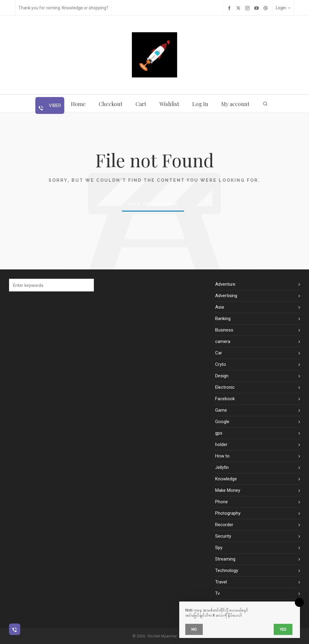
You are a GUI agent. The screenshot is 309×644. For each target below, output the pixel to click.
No (194, 629)
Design (222, 376)
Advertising (226, 296)
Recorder (224, 525)
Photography (228, 513)
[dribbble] (266, 8)
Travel (221, 582)
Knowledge (226, 479)
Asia (220, 307)
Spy (219, 548)
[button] (86, 285)
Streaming (225, 559)
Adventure (225, 284)
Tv (217, 593)
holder (221, 445)
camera (223, 341)
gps (219, 433)
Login (283, 8)
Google (222, 422)
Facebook (225, 399)
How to (222, 456)
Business (224, 330)
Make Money (228, 490)
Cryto (221, 364)
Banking (223, 319)
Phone (221, 502)
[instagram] (248, 8)
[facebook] (230, 8)
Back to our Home (153, 204)
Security (223, 536)
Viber (54, 105)
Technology (227, 570)
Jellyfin (222, 467)
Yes (283, 629)
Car (219, 353)
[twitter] (239, 8)
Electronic (225, 387)
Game (221, 410)
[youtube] (257, 8)
